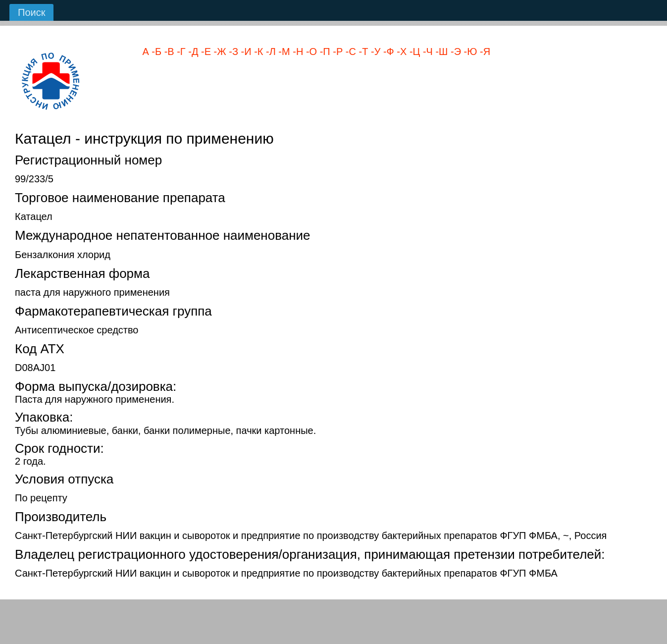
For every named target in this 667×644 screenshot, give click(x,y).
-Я (484, 52)
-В (168, 52)
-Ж (219, 52)
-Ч (426, 52)
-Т (362, 52)
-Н (297, 52)
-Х (401, 52)
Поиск (31, 12)
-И (245, 52)
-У (374, 52)
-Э (454, 52)
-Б (155, 52)
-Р (337, 52)
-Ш (440, 52)
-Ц (413, 52)
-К (257, 52)
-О (310, 52)
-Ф (387, 52)
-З (232, 52)
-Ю (469, 52)
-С (349, 52)
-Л (269, 52)
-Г (180, 52)
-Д (192, 52)
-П (324, 52)
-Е (205, 52)
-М (283, 52)
